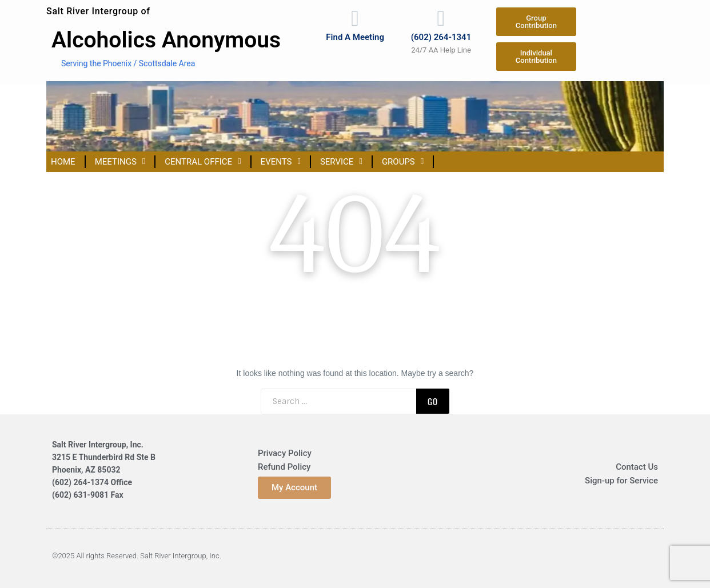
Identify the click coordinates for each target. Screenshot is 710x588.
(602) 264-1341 (441, 38)
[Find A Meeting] (355, 19)
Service (341, 161)
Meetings (120, 161)
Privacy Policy (285, 453)
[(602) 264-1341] (441, 19)
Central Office (203, 161)
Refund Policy (284, 467)
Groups (403, 161)
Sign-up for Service (621, 481)
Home (63, 162)
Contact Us (637, 467)
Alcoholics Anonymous (166, 40)
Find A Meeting (355, 38)
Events (281, 161)
